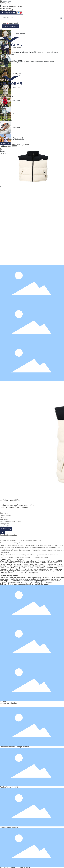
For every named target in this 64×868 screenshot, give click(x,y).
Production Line (38, 62)
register (9, 8)
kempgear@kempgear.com (18, 507)
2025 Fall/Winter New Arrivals (10, 522)
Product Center (5, 515)
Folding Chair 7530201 (9, 827)
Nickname (4, 10)
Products (3, 517)
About (2, 59)
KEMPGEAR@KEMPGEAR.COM (12, 7)
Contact (3, 71)
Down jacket (47, 52)
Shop (2, 57)
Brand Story (4, 62)
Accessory (10, 55)
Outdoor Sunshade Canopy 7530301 (15, 747)
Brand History (13, 62)
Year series (4, 520)
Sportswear (16, 52)
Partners (46, 62)
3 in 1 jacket (38, 52)
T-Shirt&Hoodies (6, 52)
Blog (2, 67)
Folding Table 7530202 (9, 787)
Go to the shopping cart (10, 26)
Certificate (4, 64)
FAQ (1, 69)
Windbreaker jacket (27, 52)
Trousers (3, 55)
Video (52, 62)
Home (2, 47)
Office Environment (25, 62)
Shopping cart (8, 13)
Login (2, 8)
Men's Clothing (5, 526)
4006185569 (4, 3)
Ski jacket (55, 52)
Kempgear (4, 50)
